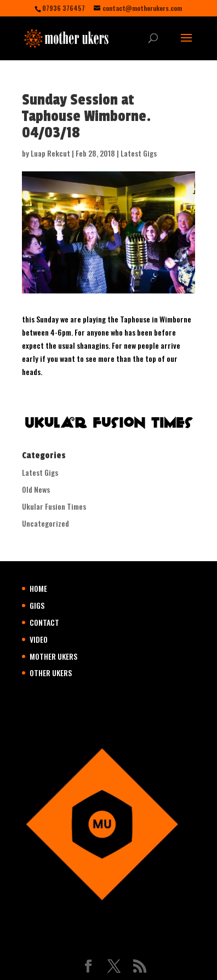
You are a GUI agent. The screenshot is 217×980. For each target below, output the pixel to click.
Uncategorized (45, 523)
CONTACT (44, 622)
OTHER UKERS (51, 673)
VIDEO (39, 639)
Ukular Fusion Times (54, 506)
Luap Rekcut (50, 153)
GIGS (37, 605)
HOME (38, 588)
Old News (36, 489)
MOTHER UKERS (53, 656)
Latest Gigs (139, 153)
